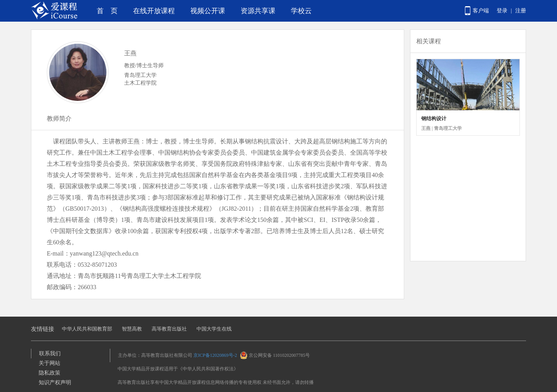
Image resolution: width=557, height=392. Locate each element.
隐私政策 (50, 373)
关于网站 (50, 363)
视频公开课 (208, 11)
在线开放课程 (154, 11)
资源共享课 (258, 11)
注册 (521, 11)
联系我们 (50, 354)
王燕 (130, 53)
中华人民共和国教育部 (87, 329)
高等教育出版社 (169, 329)
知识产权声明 (55, 383)
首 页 (107, 11)
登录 (502, 11)
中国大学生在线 (214, 329)
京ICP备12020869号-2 (215, 355)
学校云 (301, 11)
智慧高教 (132, 329)
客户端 (481, 11)
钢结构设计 (434, 118)
